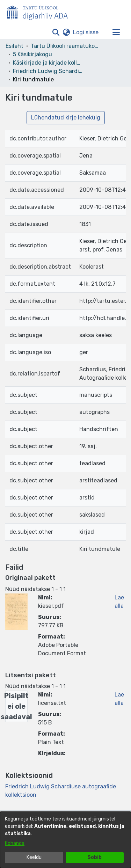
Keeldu (34, 857)
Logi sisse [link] (86, 32)
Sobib (94, 857)
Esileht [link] (14, 46)
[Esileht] (40, 12)
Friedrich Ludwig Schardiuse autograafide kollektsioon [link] (48, 71)
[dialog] (65, 840)
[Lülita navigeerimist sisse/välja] (116, 32)
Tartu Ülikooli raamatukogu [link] (66, 46)
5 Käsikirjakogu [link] (32, 54)
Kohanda (15, 843)
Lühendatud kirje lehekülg (66, 118)
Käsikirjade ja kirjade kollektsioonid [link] (48, 63)
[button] (56, 32)
